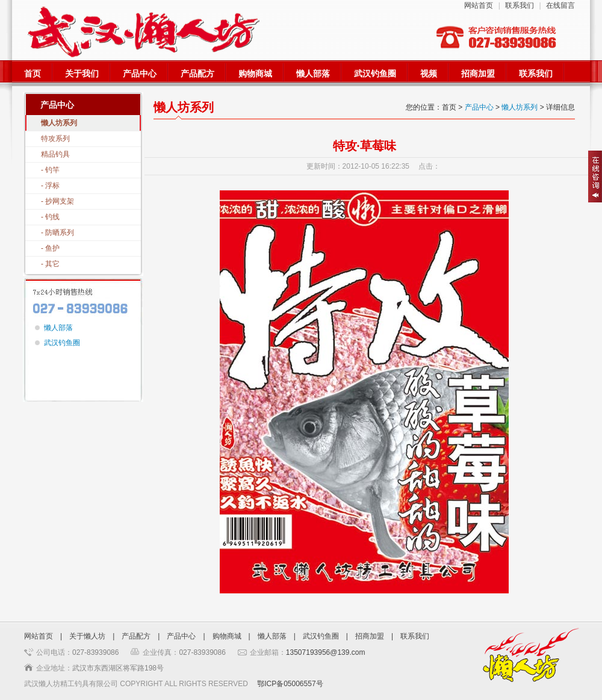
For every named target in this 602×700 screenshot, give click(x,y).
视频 (429, 74)
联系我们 (520, 5)
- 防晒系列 (57, 233)
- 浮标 (50, 186)
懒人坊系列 (59, 123)
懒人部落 (313, 74)
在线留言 (560, 5)
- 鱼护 (50, 248)
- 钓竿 (50, 170)
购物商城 (255, 74)
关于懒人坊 (87, 636)
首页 (33, 74)
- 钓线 (50, 217)
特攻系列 (55, 139)
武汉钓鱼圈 (375, 74)
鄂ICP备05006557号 (290, 684)
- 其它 (50, 264)
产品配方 (197, 74)
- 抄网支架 (57, 201)
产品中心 (140, 74)
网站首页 (479, 5)
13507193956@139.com (326, 652)
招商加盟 (478, 74)
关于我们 (82, 74)
